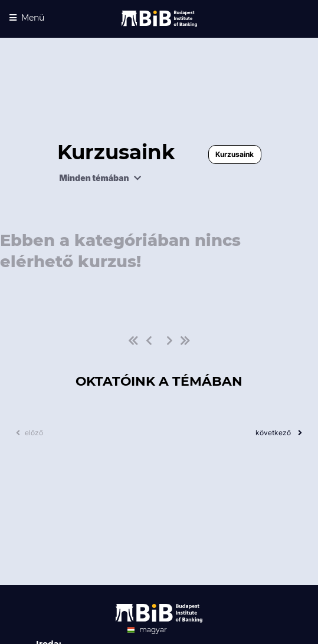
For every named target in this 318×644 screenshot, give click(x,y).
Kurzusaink (235, 154)
